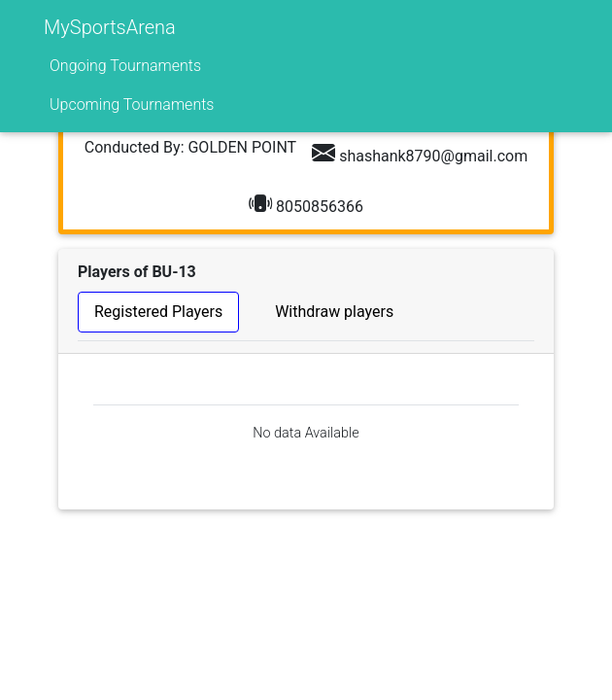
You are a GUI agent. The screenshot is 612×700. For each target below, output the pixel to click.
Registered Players (158, 312)
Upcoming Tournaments (132, 105)
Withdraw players (334, 312)
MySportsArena (110, 27)
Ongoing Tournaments (125, 66)
